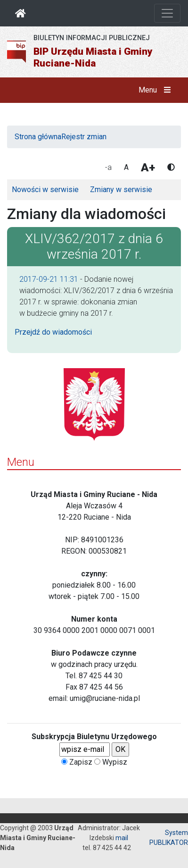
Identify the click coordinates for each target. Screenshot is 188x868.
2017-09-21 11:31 (49, 279)
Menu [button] (157, 90)
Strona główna (38, 137)
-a (108, 167)
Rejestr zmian (84, 137)
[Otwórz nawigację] (167, 13)
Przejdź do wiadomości (53, 332)
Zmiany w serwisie (121, 190)
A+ (148, 168)
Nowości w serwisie (45, 190)
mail (122, 838)
